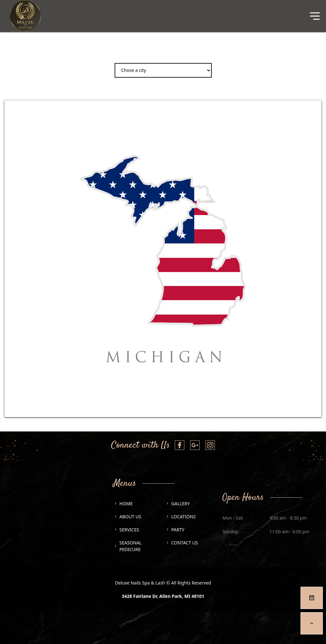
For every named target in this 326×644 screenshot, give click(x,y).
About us (130, 517)
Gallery (181, 504)
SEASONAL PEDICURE (131, 546)
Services (129, 530)
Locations (184, 517)
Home (126, 504)
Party (178, 530)
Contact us (185, 543)
